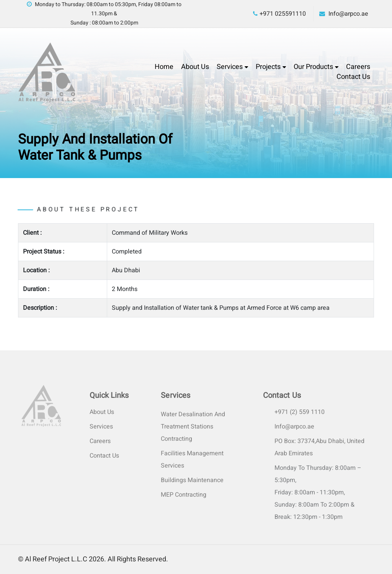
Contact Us (353, 77)
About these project (72, 209)
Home (164, 67)
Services (230, 67)
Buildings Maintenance (192, 480)
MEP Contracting (184, 495)
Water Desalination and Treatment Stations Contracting (193, 427)
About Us (195, 67)
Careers (358, 67)
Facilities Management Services (192, 460)
